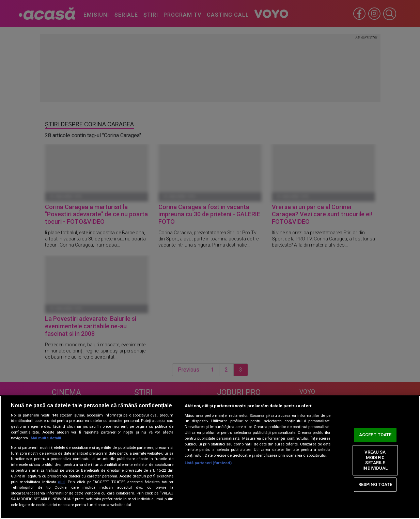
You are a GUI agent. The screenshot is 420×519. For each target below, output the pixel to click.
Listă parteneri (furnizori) (208, 463)
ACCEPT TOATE (375, 435)
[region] (210, 457)
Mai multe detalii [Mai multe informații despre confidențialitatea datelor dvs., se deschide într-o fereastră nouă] (46, 438)
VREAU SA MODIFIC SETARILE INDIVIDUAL (375, 460)
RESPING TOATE (375, 484)
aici (61, 482)
